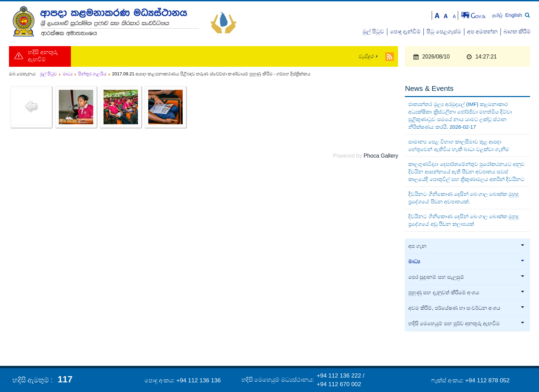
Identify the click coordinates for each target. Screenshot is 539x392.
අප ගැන (467, 246)
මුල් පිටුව (373, 31)
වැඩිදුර (366, 56)
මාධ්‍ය (467, 262)
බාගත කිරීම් (517, 31)
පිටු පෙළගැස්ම (444, 31)
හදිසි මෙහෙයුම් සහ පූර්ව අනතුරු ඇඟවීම (467, 324)
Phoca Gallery (381, 156)
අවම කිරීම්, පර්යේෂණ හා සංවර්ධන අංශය (467, 308)
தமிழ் (498, 15)
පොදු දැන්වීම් (405, 31)
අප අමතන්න (482, 31)
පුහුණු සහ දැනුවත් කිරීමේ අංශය (467, 293)
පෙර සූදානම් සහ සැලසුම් (467, 277)
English (514, 15)
